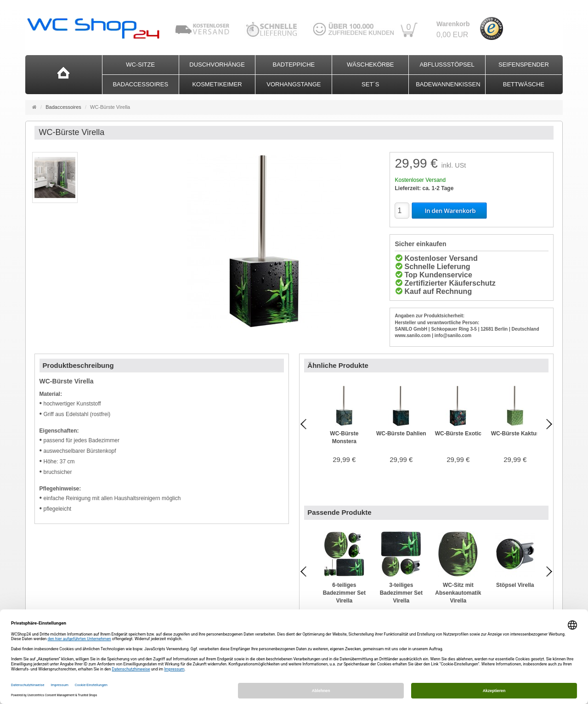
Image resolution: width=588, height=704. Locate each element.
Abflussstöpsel (447, 65)
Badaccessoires (140, 84)
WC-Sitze (140, 65)
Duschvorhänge (217, 65)
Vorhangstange (294, 84)
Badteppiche (294, 65)
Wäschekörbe (370, 65)
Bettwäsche (524, 84)
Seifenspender (524, 65)
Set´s (370, 84)
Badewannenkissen (448, 84)
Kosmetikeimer (217, 84)
